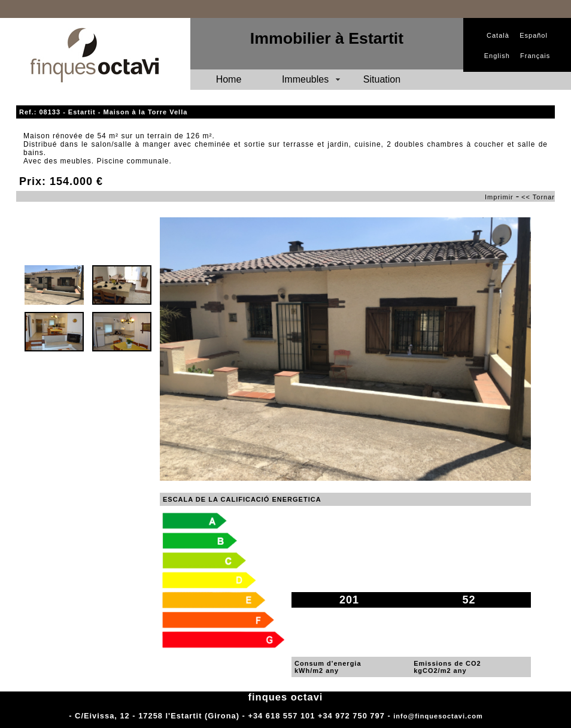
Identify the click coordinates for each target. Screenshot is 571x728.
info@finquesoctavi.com (438, 716)
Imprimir (499, 197)
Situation (382, 79)
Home (229, 79)
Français (535, 56)
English (497, 56)
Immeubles (305, 79)
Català (498, 35)
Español (534, 35)
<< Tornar (538, 197)
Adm (493, 716)
